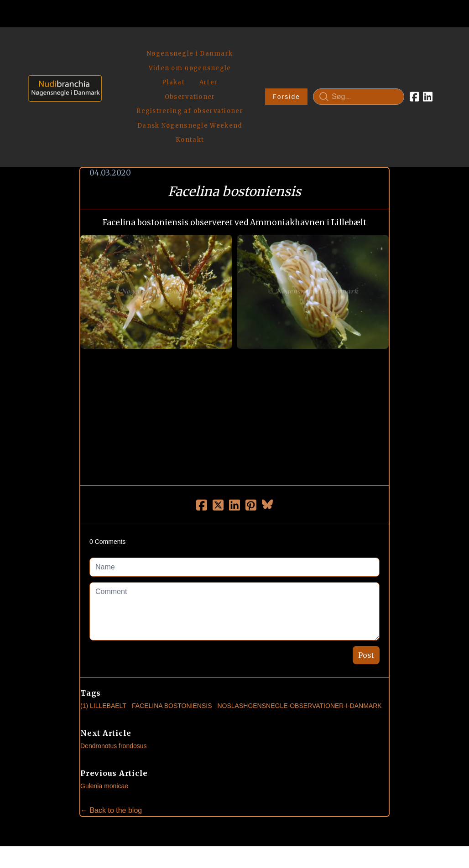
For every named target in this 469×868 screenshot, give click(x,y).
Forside (286, 57)
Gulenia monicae (104, 707)
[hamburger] (113, 45)
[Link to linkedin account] (428, 57)
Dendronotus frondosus (114, 667)
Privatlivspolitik (322, 816)
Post (366, 576)
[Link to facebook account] (414, 57)
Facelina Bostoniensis (172, 627)
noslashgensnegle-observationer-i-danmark (299, 627)
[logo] (62, 57)
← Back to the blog (111, 731)
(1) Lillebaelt (103, 627)
